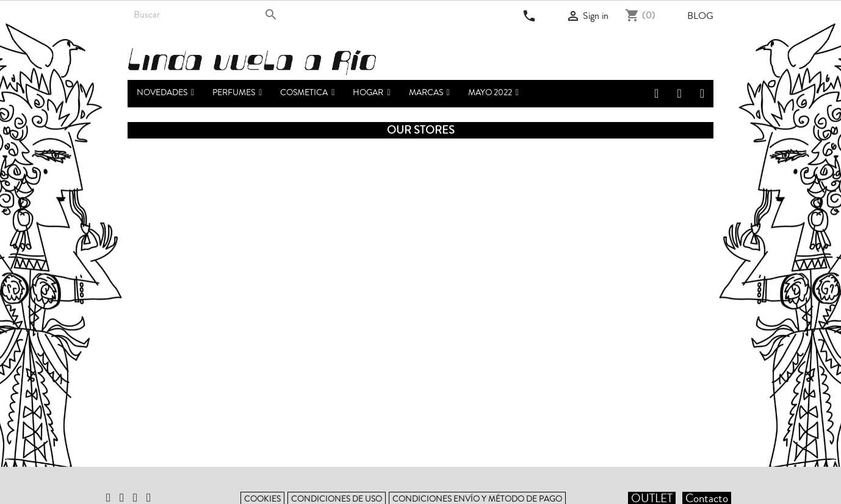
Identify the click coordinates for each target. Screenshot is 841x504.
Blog (700, 16)
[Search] (205, 15)
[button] (237, 94)
